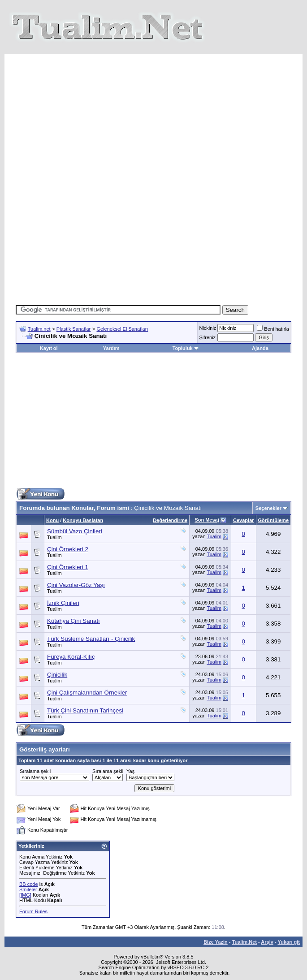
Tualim (54, 537)
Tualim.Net (244, 942)
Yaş (130, 771)
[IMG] (25, 895)
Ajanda (260, 348)
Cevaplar (243, 520)
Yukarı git (289, 942)
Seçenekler (268, 508)
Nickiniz (208, 328)
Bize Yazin (216, 942)
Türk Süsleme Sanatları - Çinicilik (91, 639)
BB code (29, 884)
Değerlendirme (170, 520)
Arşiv (267, 942)
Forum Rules (33, 911)
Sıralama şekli (35, 771)
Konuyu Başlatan (83, 520)
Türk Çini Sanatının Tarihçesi (85, 710)
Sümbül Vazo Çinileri (75, 531)
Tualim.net (39, 329)
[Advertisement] (161, 117)
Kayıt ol (49, 348)
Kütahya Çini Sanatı (74, 621)
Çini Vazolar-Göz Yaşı (76, 585)
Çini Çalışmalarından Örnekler (87, 693)
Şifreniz (207, 337)
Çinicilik (57, 675)
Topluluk (186, 348)
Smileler (28, 889)
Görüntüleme (273, 520)
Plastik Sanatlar (74, 329)
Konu (52, 520)
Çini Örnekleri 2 (68, 549)
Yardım (111, 348)
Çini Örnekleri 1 (68, 567)
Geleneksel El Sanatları (122, 329)
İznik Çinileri (63, 603)
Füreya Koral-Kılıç (71, 657)
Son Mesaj (207, 520)
